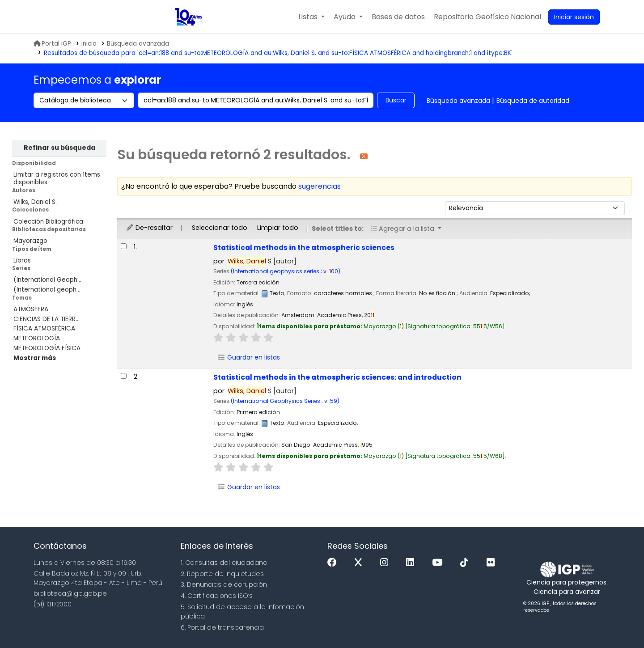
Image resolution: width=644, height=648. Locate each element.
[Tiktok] (466, 563)
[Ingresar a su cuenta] (574, 17)
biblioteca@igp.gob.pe (70, 593)
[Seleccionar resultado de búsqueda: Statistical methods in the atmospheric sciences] (124, 246)
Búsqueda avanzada (138, 44)
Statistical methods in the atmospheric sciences (304, 248)
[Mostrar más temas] (35, 358)
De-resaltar (149, 228)
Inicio (89, 44)
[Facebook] (334, 563)
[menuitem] (487, 17)
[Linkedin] (412, 563)
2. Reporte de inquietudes (222, 574)
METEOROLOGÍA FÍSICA (47, 348)
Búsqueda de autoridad (533, 101)
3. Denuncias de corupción (224, 584)
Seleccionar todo (220, 228)
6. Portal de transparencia (222, 627)
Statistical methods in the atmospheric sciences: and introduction (337, 377)
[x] (360, 563)
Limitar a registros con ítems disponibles (57, 178)
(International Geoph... (47, 280)
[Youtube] (439, 563)
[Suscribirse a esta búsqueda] (364, 156)
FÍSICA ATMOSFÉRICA (44, 328)
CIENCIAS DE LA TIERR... (47, 319)
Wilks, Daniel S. (35, 202)
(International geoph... (47, 290)
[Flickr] (493, 563)
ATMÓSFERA (31, 309)
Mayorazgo (30, 241)
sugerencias (320, 186)
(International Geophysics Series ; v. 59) (285, 401)
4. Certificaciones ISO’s (217, 596)
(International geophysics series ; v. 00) (286, 271)
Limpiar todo (278, 228)
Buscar (396, 100)
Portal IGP (52, 44)
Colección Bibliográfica (48, 222)
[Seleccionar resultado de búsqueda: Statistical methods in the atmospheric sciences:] (124, 376)
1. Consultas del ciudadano (224, 563)
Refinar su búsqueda (59, 148)
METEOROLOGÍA (37, 338)
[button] (311, 17)
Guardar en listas (249, 357)
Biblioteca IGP (145, 17)
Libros (22, 260)
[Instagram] (386, 563)
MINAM (77, 17)
